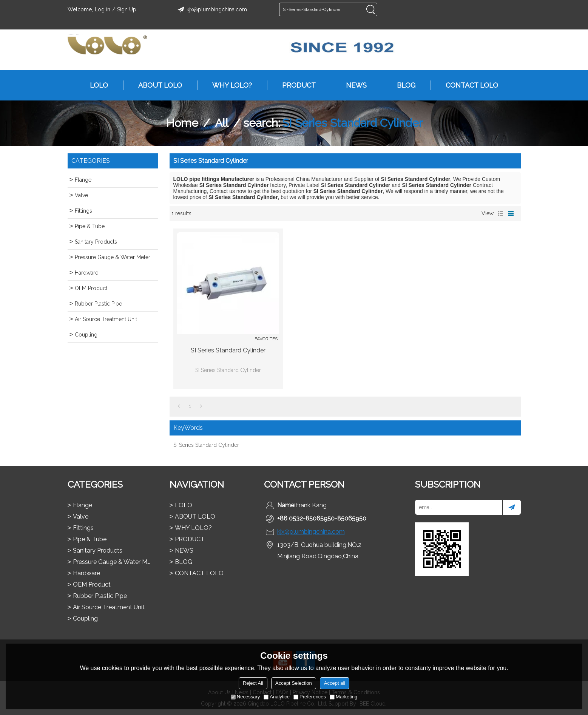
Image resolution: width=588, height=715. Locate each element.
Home (182, 123)
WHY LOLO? (228, 85)
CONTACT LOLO (468, 85)
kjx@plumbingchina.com (211, 9)
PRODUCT (295, 85)
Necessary (245, 697)
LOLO (95, 85)
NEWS (353, 85)
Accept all (335, 683)
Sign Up (127, 9)
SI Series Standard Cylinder (228, 350)
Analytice (277, 697)
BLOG (402, 85)
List (500, 213)
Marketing (343, 697)
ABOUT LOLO (156, 85)
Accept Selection (294, 683)
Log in (103, 9)
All (222, 123)
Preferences (310, 697)
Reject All (253, 683)
